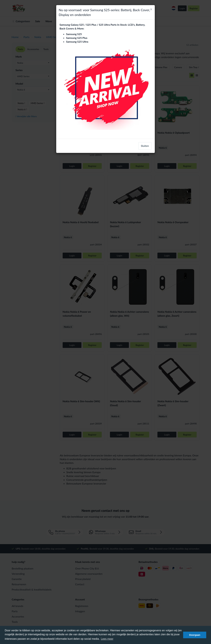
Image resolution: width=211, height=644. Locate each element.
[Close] (151, 9)
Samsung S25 (74, 34)
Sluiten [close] (145, 146)
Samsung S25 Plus (77, 38)
